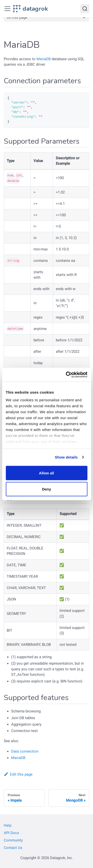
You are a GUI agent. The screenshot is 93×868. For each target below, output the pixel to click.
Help (8, 825)
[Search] (85, 9)
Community (13, 840)
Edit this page (18, 774)
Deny (46, 489)
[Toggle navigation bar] (7, 9)
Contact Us (13, 848)
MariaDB (44, 59)
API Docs (11, 833)
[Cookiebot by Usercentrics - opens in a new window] (66, 375)
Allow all (46, 473)
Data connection (25, 751)
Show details (66, 457)
